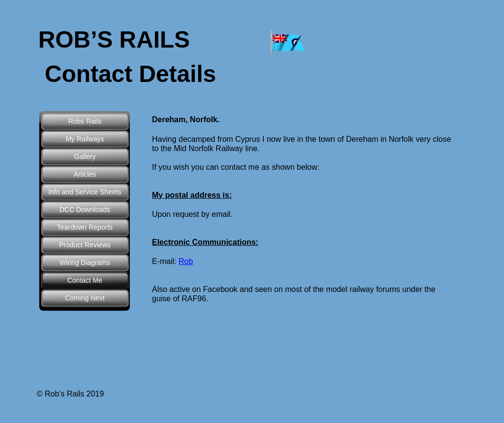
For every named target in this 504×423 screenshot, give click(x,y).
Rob (186, 261)
